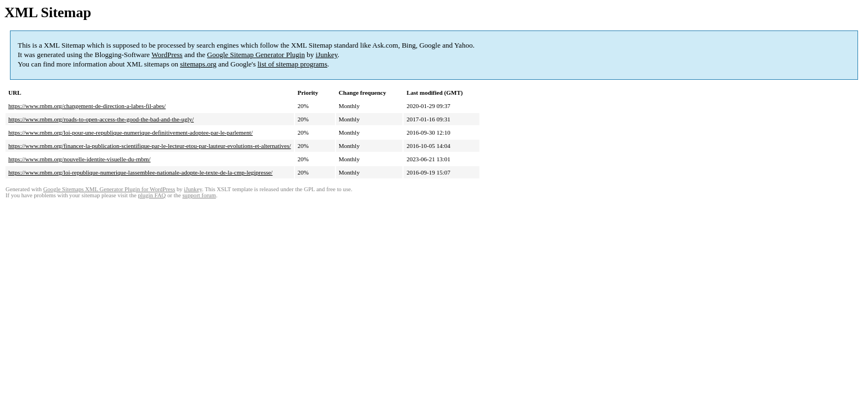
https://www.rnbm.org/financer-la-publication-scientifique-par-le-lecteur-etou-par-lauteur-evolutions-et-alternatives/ (150, 146)
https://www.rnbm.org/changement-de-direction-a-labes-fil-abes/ (87, 106)
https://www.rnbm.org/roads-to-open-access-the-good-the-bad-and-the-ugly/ (101, 119)
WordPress (167, 55)
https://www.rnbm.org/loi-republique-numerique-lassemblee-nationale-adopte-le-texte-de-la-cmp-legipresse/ (140, 172)
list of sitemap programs (292, 64)
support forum (199, 195)
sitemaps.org (198, 64)
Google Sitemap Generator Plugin (256, 55)
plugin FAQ (152, 195)
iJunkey (327, 55)
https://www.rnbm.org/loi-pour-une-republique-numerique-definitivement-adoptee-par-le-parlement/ (131, 132)
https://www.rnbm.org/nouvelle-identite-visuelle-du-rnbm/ (79, 159)
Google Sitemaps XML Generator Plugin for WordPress (109, 189)
